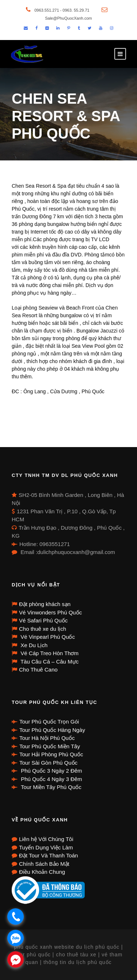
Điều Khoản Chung (42, 872)
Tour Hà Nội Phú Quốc (47, 738)
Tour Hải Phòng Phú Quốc (51, 754)
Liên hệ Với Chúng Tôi (46, 839)
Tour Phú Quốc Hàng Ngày (52, 730)
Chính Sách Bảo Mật (44, 864)
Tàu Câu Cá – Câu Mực (49, 662)
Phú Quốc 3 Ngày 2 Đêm (51, 771)
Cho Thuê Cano (38, 670)
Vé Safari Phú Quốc (43, 620)
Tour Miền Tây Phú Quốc (50, 787)
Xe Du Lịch (33, 645)
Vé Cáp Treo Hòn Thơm (49, 653)
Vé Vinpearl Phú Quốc (47, 637)
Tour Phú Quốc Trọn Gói (49, 722)
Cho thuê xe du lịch (43, 629)
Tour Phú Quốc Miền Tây (50, 746)
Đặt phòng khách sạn (45, 604)
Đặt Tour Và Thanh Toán (48, 855)
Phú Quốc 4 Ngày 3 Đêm (51, 779)
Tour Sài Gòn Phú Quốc (48, 763)
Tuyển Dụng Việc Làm (46, 847)
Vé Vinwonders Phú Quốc (50, 612)
